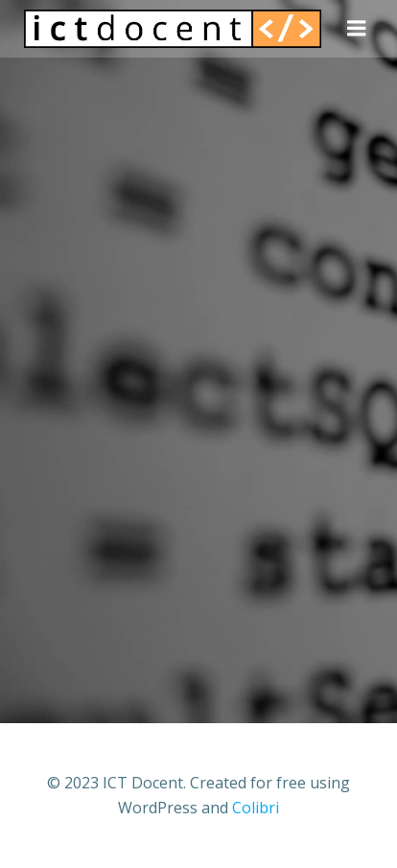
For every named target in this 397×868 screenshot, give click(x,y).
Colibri (256, 808)
